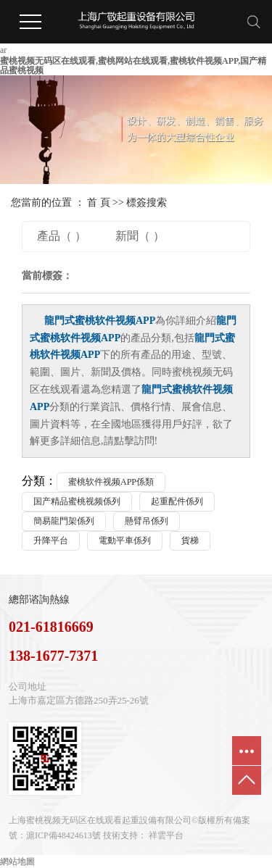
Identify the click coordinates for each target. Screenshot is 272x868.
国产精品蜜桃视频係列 (77, 501)
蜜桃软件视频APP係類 (111, 482)
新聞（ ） (140, 236)
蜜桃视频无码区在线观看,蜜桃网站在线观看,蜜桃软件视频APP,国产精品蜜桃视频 (133, 66)
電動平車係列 (125, 541)
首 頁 (99, 203)
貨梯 (190, 541)
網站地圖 (17, 861)
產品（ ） (62, 236)
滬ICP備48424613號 (63, 835)
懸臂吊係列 (147, 521)
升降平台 (51, 541)
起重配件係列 (177, 501)
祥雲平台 (166, 835)
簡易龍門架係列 (64, 521)
